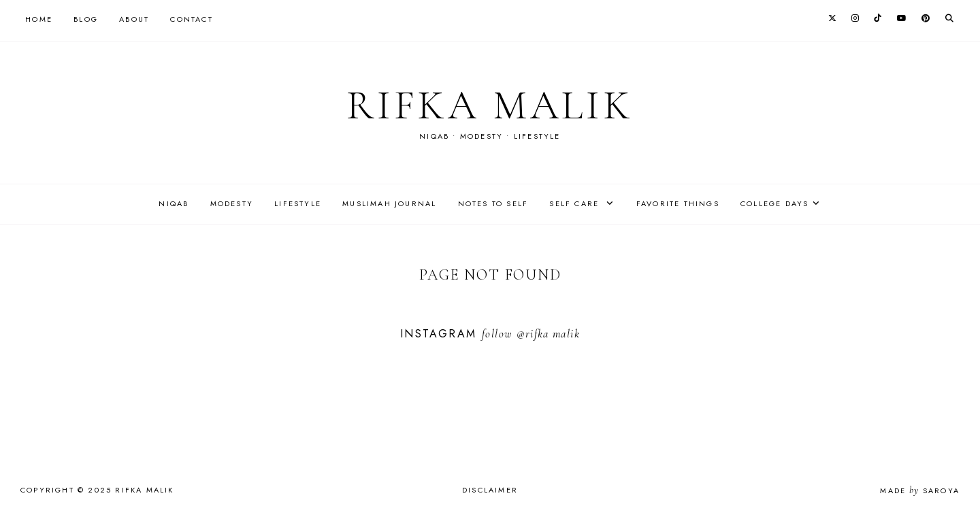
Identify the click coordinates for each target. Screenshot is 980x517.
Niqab (174, 203)
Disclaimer (490, 490)
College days (774, 203)
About (134, 19)
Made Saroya (920, 490)
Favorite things (678, 203)
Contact (191, 19)
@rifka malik (548, 334)
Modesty (232, 203)
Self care (576, 203)
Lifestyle (298, 203)
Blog (86, 19)
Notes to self (493, 203)
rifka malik (490, 105)
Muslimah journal (389, 203)
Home (39, 19)
